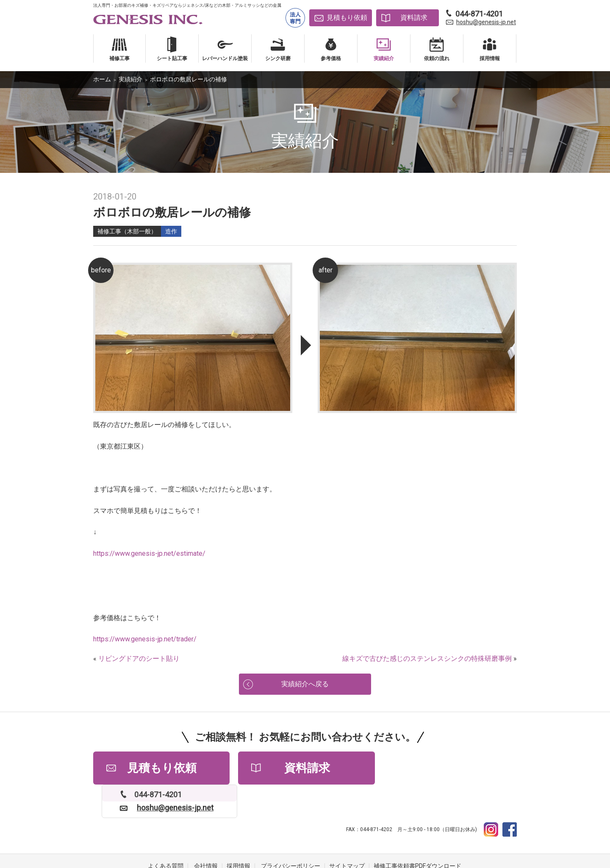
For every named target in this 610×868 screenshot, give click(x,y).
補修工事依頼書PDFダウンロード (417, 834)
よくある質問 (166, 834)
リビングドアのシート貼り (139, 659)
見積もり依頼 (347, 18)
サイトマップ (347, 834)
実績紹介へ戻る (305, 685)
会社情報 (206, 834)
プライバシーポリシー (291, 834)
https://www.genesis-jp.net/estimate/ (149, 553)
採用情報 (238, 834)
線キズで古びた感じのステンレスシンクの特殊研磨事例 (427, 659)
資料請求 (414, 18)
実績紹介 (130, 79)
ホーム (102, 79)
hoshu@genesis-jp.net (486, 22)
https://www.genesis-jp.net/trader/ (145, 639)
